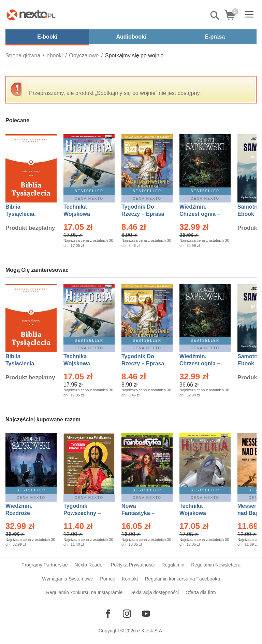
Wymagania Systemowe (68, 579)
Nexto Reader (89, 565)
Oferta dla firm (201, 592)
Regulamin (173, 565)
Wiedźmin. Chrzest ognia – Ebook (200, 214)
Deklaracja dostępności (154, 592)
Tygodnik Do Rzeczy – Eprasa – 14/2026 (143, 214)
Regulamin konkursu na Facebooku (182, 579)
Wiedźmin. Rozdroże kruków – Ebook (26, 513)
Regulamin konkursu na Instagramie (84, 592)
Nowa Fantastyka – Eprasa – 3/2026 (142, 513)
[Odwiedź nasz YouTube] (146, 614)
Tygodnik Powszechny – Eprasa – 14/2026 (85, 513)
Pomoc (107, 579)
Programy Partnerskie (45, 565)
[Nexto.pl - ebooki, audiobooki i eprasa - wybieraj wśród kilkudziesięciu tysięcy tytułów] (31, 15)
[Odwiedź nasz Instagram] (127, 614)
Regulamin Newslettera (216, 565)
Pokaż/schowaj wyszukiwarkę (215, 15)
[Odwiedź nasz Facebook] (108, 614)
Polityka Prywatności (133, 565)
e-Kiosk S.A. (150, 631)
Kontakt (130, 579)
